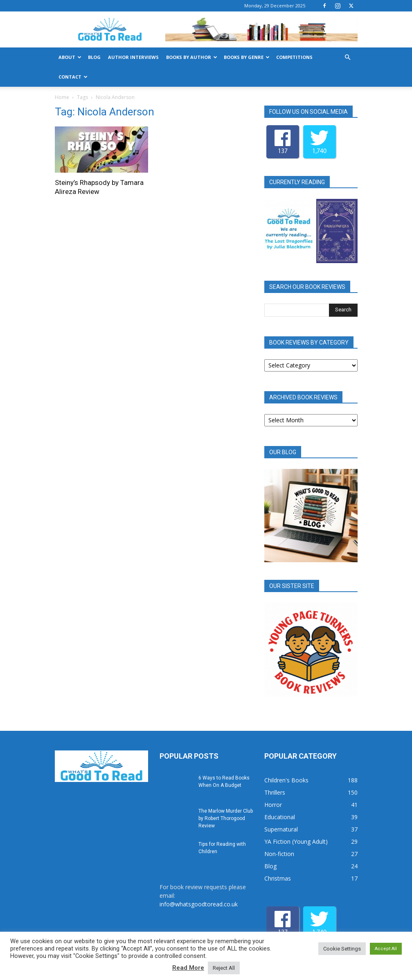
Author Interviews (133, 57)
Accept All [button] (386, 949)
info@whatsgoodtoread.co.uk (199, 904)
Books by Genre (247, 57)
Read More (188, 968)
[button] (348, 57)
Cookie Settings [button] (342, 949)
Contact (73, 77)
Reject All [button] (224, 968)
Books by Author (192, 57)
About (70, 57)
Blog (94, 57)
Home (62, 97)
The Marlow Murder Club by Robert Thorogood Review (226, 818)
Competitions (294, 57)
